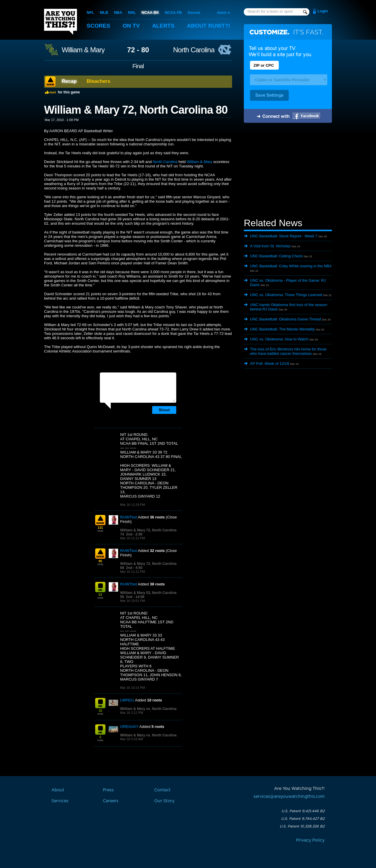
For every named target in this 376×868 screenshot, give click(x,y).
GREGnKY (129, 727)
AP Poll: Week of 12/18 (270, 364)
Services (60, 801)
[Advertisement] (288, 171)
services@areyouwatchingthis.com (289, 797)
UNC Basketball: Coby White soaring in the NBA (291, 266)
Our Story (164, 801)
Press (108, 790)
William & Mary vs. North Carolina (148, 709)
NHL (132, 12)
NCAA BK (150, 12)
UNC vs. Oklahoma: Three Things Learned (286, 295)
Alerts (163, 26)
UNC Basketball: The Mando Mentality (282, 329)
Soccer (194, 12)
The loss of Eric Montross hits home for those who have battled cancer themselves (288, 351)
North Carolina (194, 50)
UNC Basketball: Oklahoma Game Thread (286, 319)
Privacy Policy (310, 840)
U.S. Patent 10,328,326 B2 (302, 826)
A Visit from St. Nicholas (270, 246)
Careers (111, 801)
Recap (69, 81)
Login (323, 11)
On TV (131, 26)
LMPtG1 (127, 700)
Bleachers (99, 81)
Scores (98, 26)
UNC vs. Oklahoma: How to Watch (279, 339)
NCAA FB (173, 12)
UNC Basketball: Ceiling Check (276, 256)
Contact (162, 790)
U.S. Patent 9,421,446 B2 (303, 811)
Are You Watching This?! (61, 22)
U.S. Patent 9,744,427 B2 (303, 819)
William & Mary (83, 50)
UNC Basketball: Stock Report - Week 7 (284, 236)
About (209, 26)
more (222, 12)
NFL (90, 12)
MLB (104, 12)
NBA (118, 12)
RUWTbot (129, 517)
